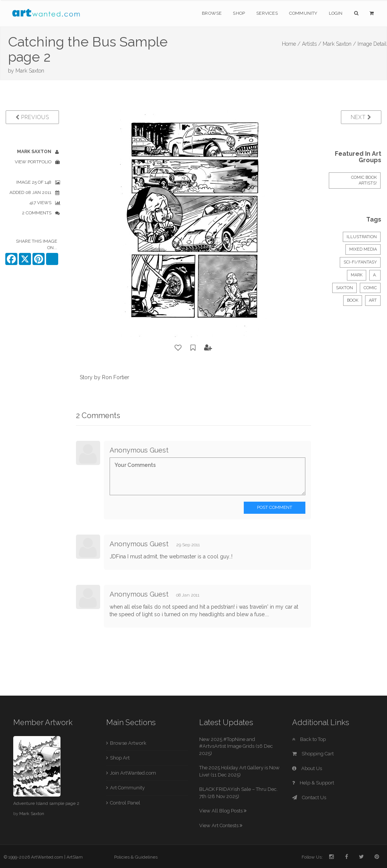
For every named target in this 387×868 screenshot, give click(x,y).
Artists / (312, 44)
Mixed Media (363, 249)
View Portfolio (33, 162)
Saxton (344, 288)
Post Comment (275, 507)
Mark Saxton (30, 71)
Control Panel (125, 803)
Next (361, 117)
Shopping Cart (313, 754)
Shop (239, 13)
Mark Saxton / (339, 44)
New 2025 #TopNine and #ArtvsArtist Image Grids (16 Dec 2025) (236, 746)
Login (336, 13)
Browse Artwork (128, 743)
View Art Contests (221, 825)
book (353, 300)
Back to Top (309, 739)
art (373, 300)
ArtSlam (75, 857)
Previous (32, 117)
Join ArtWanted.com (133, 773)
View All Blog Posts (223, 811)
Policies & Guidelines (136, 857)
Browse (212, 13)
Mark (357, 275)
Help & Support (313, 783)
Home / (291, 44)
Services (267, 13)
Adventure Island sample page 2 (46, 803)
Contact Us (309, 797)
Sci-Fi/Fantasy (360, 262)
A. (375, 275)
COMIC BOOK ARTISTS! (364, 181)
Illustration (362, 237)
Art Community (127, 788)
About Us (307, 768)
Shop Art (120, 758)
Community (303, 13)
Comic (370, 288)
